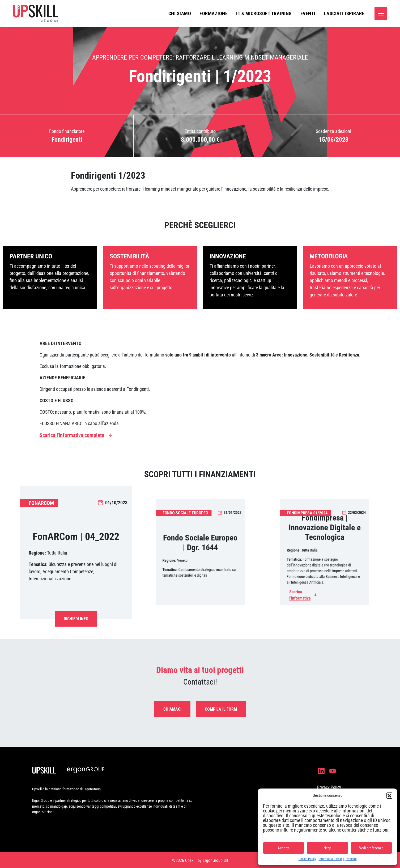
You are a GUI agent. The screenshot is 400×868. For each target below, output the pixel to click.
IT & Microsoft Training (264, 13)
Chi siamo (180, 13)
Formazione (214, 13)
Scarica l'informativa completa (72, 435)
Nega (327, 848)
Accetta (284, 848)
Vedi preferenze (371, 848)
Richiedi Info (76, 619)
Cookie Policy (307, 859)
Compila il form (221, 709)
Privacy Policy (329, 787)
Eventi (308, 13)
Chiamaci (172, 709)
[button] (389, 795)
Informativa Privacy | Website (338, 859)
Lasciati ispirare (344, 13)
